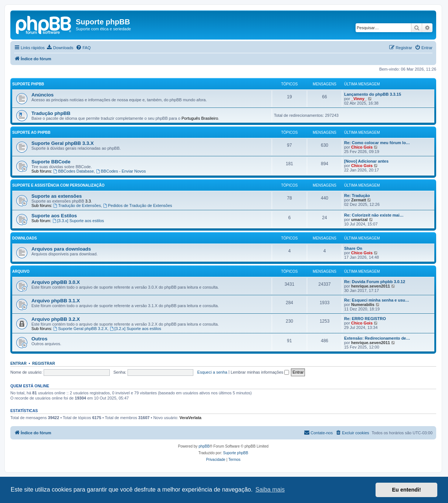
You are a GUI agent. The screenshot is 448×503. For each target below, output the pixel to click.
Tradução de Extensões (77, 205)
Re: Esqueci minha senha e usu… (377, 300)
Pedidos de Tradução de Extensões (138, 205)
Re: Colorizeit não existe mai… (374, 215)
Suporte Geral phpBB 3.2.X (80, 329)
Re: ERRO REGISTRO (365, 319)
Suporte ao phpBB (31, 132)
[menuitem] (60, 48)
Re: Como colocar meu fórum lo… (377, 143)
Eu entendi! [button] (407, 490)
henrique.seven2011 (371, 286)
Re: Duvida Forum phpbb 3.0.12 (375, 282)
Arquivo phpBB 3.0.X (56, 282)
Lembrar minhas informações (260, 372)
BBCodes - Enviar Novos (121, 171)
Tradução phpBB (51, 113)
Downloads (25, 238)
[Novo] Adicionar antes (366, 161)
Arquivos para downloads (61, 249)
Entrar (18, 363)
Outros (39, 339)
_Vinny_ (359, 99)
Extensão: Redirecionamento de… (377, 338)
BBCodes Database (73, 171)
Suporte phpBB (28, 84)
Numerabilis (363, 305)
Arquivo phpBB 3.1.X (56, 301)
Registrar (44, 363)
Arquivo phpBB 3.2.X (56, 319)
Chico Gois (362, 147)
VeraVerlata (191, 418)
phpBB (204, 446)
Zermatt (359, 200)
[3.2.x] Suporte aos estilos (135, 329)
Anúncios (43, 95)
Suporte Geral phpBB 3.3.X (63, 143)
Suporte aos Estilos (54, 216)
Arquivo (21, 271)
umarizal (359, 220)
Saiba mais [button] (270, 490)
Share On (353, 248)
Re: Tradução (357, 196)
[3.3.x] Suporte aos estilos (78, 221)
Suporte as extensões (57, 196)
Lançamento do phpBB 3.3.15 (373, 94)
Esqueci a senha (212, 372)
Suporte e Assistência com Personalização (58, 185)
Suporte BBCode (51, 162)
